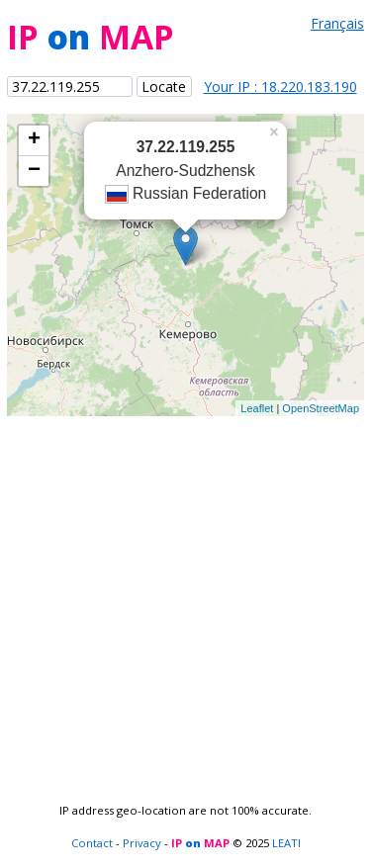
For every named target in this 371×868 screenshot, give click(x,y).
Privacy (142, 843)
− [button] (34, 171)
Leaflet (257, 408)
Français (337, 23)
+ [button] (34, 140)
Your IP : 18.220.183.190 (280, 87)
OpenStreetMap (321, 408)
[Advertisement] (185, 602)
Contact (92, 843)
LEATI (286, 843)
